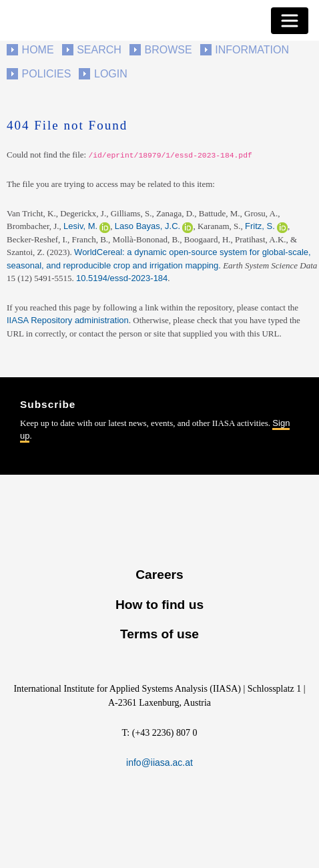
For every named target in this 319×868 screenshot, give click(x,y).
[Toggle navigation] (290, 21)
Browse (168, 50)
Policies (47, 74)
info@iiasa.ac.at (159, 763)
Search (99, 50)
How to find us (159, 605)
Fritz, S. (260, 226)
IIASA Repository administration (68, 320)
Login (111, 74)
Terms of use (159, 634)
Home (38, 50)
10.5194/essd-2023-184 (122, 278)
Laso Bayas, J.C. (147, 226)
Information (252, 50)
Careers (159, 575)
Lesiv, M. (80, 226)
